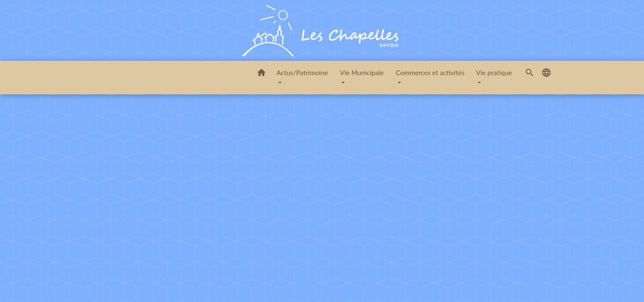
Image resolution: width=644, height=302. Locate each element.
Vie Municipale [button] (362, 72)
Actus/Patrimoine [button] (302, 72)
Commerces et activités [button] (430, 72)
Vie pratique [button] (494, 72)
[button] (261, 74)
